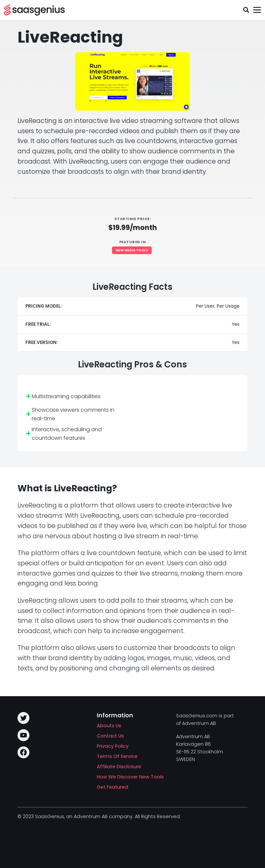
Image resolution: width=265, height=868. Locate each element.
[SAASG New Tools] (34, 10)
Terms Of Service (117, 756)
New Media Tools (132, 250)
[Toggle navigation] (257, 10)
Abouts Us (109, 726)
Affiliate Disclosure (119, 767)
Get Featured (113, 787)
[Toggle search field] (246, 10)
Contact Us (110, 736)
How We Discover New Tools (130, 777)
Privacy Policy (113, 746)
